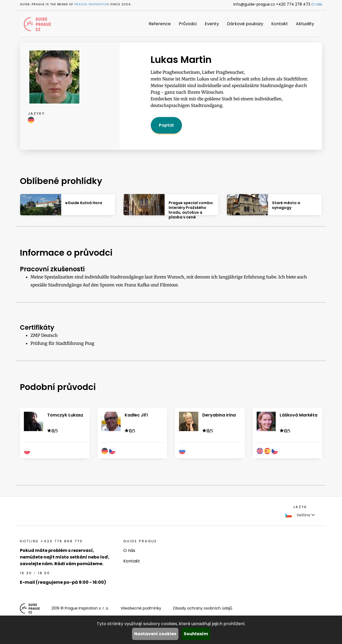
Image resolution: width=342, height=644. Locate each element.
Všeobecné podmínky (141, 608)
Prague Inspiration (92, 4)
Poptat (166, 125)
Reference (160, 24)
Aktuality (305, 24)
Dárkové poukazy (245, 24)
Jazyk (300, 507)
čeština (300, 515)
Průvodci (188, 24)
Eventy (212, 24)
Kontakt (280, 24)
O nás (317, 4)
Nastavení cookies (155, 634)
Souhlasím (196, 634)
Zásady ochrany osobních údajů (203, 608)
